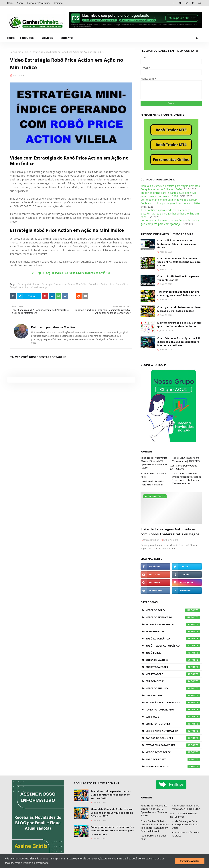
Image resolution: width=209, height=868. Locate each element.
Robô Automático (173, 639)
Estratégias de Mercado (173, 624)
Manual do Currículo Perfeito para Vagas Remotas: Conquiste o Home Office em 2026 (170, 188)
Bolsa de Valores (173, 660)
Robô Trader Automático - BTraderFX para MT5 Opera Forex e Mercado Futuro (155, 463)
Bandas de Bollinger (173, 738)
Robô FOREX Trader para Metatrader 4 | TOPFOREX (186, 459)
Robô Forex (173, 653)
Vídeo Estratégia (33, 52)
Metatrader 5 (173, 674)
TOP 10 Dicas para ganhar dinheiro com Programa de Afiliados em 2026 (179, 294)
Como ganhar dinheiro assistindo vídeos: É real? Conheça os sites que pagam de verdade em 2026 (170, 201)
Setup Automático (119, 284)
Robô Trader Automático (173, 646)
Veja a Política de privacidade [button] (32, 863)
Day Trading (173, 695)
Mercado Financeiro (173, 617)
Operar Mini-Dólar (77, 284)
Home (10, 3)
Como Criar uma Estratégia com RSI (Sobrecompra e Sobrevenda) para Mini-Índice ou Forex (179, 342)
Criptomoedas (173, 681)
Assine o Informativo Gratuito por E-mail (154, 483)
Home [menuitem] (11, 38)
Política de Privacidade (39, 3)
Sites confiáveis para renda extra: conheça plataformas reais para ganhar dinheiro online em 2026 (170, 213)
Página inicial (17, 52)
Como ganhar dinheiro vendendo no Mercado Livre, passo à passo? (179, 309)
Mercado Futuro (173, 688)
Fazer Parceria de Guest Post (154, 475)
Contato (58, 3)
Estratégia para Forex (173, 745)
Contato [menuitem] (67, 38)
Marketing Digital (173, 766)
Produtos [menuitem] (27, 38)
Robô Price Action (98, 284)
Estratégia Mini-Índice (29, 284)
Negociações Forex (173, 752)
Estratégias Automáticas (173, 702)
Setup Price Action (19, 287)
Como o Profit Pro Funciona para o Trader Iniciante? (178, 278)
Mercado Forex (173, 610)
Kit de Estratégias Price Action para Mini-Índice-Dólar (185, 824)
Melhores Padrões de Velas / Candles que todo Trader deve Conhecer (179, 324)
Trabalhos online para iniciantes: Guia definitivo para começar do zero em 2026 (168, 194)
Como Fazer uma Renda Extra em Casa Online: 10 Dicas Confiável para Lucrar (179, 262)
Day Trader (173, 717)
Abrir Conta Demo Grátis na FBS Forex (184, 467)
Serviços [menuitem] (47, 38)
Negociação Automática (173, 731)
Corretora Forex (173, 667)
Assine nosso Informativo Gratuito (186, 834)
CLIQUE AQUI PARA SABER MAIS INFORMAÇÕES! (71, 273)
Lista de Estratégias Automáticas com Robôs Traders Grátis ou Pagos (170, 532)
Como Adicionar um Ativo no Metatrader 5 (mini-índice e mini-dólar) (177, 244)
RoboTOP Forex (173, 759)
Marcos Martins (20, 75)
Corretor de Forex (173, 724)
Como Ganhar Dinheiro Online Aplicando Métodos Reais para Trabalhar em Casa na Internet (187, 478)
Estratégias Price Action (54, 284)
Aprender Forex (173, 631)
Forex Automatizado (173, 710)
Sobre (20, 3)
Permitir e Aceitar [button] (190, 861)
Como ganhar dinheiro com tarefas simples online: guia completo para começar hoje (170, 222)
